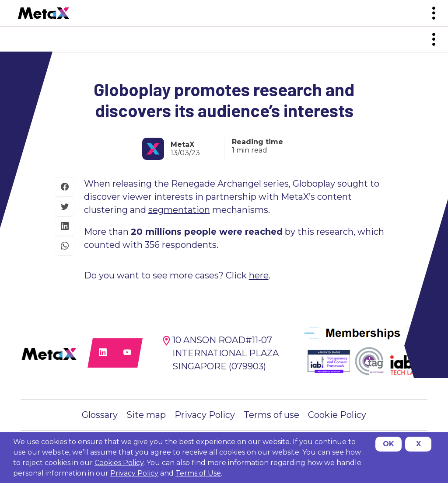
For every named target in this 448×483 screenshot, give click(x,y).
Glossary (100, 415)
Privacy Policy (205, 415)
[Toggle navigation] (434, 13)
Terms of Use (198, 473)
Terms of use (271, 415)
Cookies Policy (119, 463)
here (259, 275)
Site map (146, 415)
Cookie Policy (337, 415)
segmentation (179, 210)
